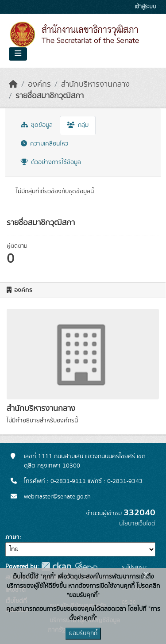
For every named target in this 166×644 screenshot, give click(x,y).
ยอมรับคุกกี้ (83, 633)
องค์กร (39, 84)
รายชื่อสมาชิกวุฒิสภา (50, 96)
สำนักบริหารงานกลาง (95, 84)
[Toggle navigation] (18, 54)
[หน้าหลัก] (13, 84)
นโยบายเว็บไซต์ (137, 524)
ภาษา (12, 537)
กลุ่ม (78, 125)
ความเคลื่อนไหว (44, 144)
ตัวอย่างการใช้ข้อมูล (51, 162)
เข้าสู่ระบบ (145, 7)
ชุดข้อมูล (37, 125)
